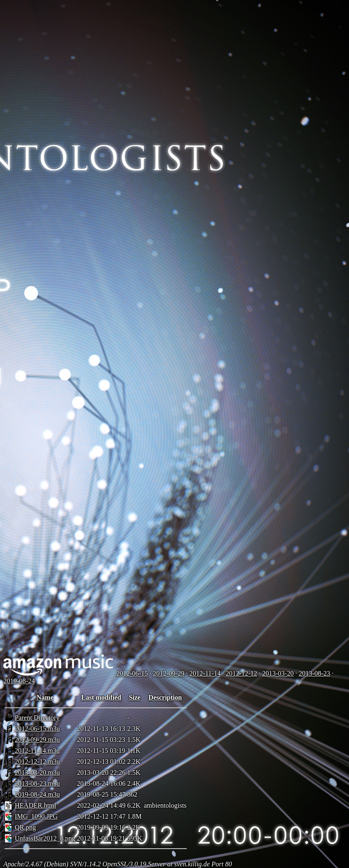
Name (45, 697)
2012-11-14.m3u (37, 751)
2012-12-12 (241, 673)
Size (135, 697)
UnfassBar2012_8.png (45, 838)
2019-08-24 (19, 681)
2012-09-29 (169, 673)
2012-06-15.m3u (37, 729)
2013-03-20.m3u (37, 772)
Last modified (101, 697)
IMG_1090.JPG (36, 816)
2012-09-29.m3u (37, 740)
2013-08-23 (315, 673)
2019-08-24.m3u (37, 794)
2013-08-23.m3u (37, 783)
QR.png (25, 827)
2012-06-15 (132, 673)
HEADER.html (35, 805)
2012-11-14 (205, 673)
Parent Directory (37, 718)
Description (165, 697)
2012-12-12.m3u (37, 762)
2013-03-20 (278, 673)
